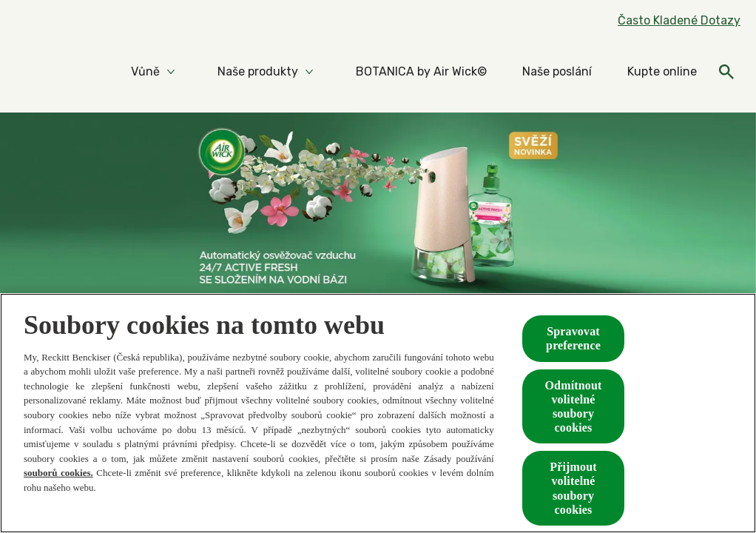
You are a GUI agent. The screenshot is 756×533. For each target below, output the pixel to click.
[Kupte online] (662, 72)
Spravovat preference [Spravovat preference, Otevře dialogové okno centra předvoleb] (573, 338)
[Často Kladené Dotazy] (679, 21)
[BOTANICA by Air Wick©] (421, 72)
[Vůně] (145, 72)
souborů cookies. (58, 473)
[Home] (44, 72)
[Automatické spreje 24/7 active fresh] (378, 221)
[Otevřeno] (726, 72)
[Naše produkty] (258, 72)
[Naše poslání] (557, 72)
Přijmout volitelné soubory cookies (573, 488)
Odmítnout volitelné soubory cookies (574, 407)
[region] (378, 413)
